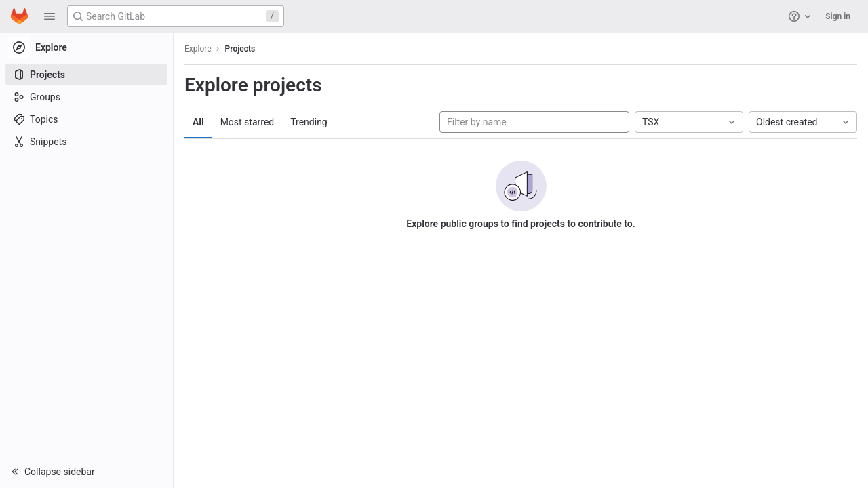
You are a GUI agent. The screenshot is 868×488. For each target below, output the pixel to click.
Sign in (838, 16)
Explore (198, 49)
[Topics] (86, 119)
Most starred (248, 122)
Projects (240, 49)
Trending (309, 122)
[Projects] (86, 75)
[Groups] (86, 97)
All (198, 122)
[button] (50, 16)
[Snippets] (86, 142)
